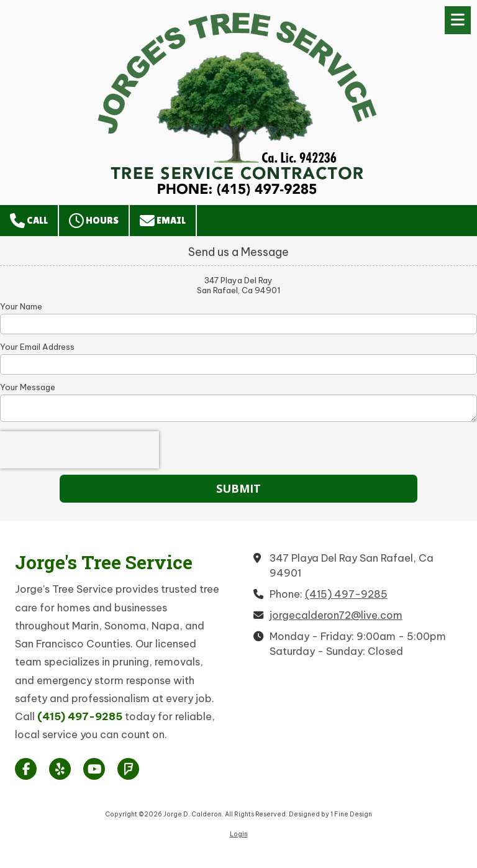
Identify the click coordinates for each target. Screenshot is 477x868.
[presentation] (79, 450)
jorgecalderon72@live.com (336, 615)
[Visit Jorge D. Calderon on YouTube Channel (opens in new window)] (94, 769)
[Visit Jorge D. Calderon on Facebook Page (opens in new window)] (26, 769)
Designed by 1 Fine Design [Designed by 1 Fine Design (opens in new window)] (330, 814)
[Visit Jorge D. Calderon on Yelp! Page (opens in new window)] (60, 769)
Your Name (21, 306)
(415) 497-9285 (346, 594)
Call (29, 221)
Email (163, 221)
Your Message (28, 387)
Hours (94, 221)
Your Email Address (37, 347)
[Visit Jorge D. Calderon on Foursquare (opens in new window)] (128, 769)
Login (239, 834)
